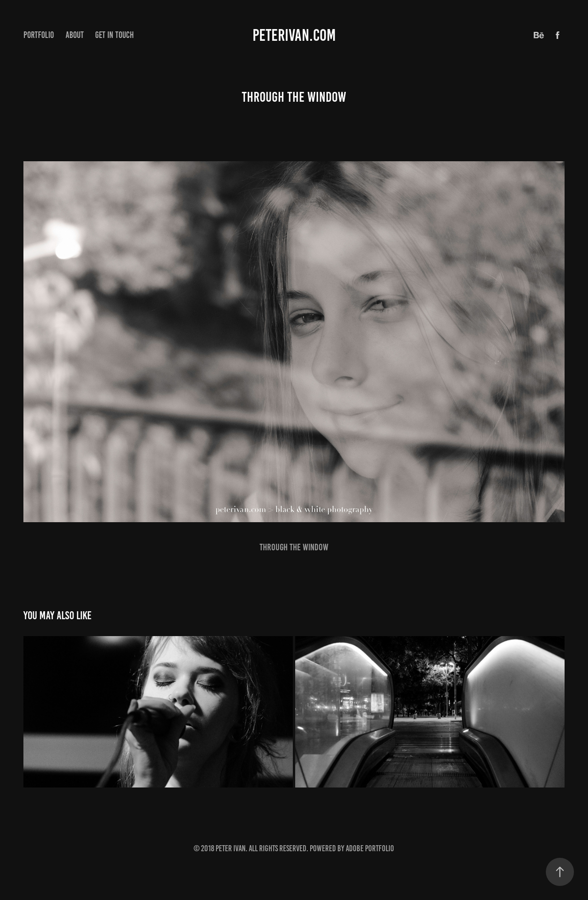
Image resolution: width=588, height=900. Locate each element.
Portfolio (39, 35)
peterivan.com (294, 35)
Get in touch (115, 35)
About (75, 35)
